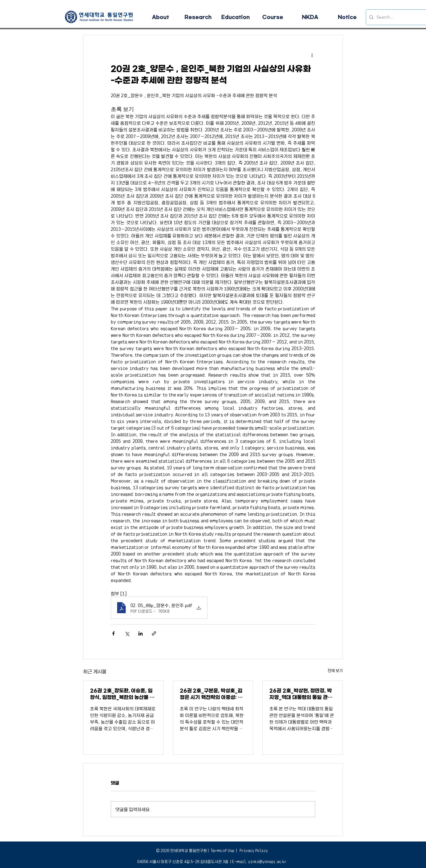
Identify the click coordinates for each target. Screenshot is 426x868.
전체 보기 (335, 670)
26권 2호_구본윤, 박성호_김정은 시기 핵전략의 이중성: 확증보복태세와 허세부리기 (211, 694)
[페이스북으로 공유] (113, 633)
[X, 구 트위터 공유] (127, 633)
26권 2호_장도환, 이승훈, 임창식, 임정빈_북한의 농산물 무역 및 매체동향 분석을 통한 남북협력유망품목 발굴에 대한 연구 (123, 694)
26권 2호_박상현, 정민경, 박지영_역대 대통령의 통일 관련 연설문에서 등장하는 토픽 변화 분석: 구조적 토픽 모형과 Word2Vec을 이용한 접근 (302, 694)
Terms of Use (222, 850)
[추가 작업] (312, 55)
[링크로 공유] (154, 633)
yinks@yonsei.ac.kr (267, 861)
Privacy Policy (253, 850)
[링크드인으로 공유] (140, 633)
